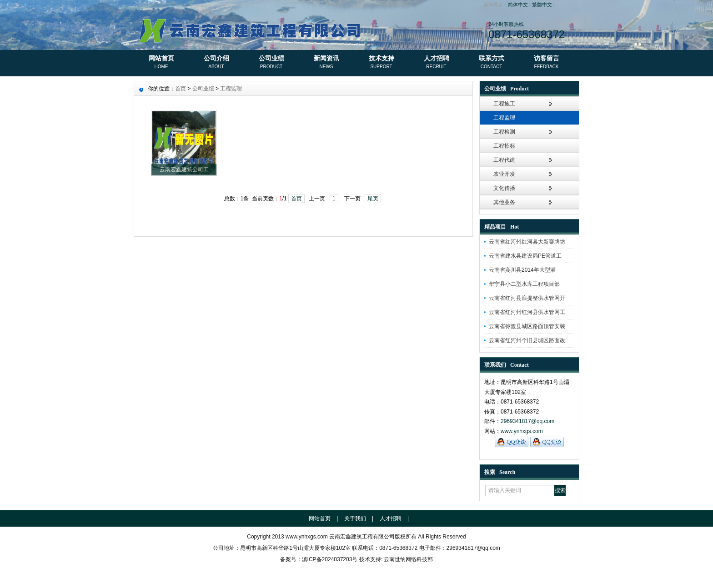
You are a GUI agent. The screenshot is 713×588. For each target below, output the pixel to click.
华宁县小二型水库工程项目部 (524, 284)
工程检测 (504, 132)
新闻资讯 (326, 63)
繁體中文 (542, 5)
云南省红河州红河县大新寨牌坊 (527, 242)
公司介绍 (216, 63)
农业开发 (504, 174)
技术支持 (381, 63)
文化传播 (504, 188)
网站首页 (161, 63)
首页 (181, 89)
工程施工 (504, 104)
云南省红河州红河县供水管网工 (527, 312)
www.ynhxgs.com (522, 431)
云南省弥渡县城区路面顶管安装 (527, 326)
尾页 (373, 199)
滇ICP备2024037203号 (330, 559)
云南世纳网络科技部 (408, 559)
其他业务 (504, 202)
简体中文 (518, 5)
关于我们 (355, 518)
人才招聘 (436, 63)
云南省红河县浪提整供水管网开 (527, 298)
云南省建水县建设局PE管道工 (525, 256)
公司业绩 (271, 63)
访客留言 (546, 63)
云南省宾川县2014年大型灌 (522, 270)
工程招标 (504, 146)
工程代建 (504, 160)
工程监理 (504, 118)
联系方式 (491, 63)
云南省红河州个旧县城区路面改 (527, 340)
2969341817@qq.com (527, 421)
